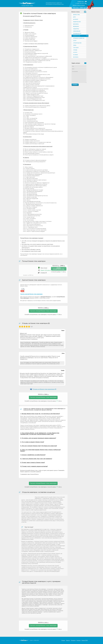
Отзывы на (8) (44, 389)
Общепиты (76, 29)
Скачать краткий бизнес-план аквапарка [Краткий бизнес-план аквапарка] (31, 294)
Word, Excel (44, 268)
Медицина (76, 26)
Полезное (73, 640)
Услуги (75, 52)
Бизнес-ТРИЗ (76, 15)
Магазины (76, 24)
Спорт (75, 41)
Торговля (76, 48)
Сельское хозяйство (79, 38)
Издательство (77, 22)
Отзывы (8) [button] (44, 273)
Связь (75, 45)
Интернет (76, 19)
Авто (74, 17)
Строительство (77, 43)
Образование (77, 31)
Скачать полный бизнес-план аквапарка (43, 311)
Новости (68, 640)
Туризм (75, 50)
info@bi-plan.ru (81, 1)
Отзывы (63, 640)
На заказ (75, 55)
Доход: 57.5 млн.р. (46, 270)
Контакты (76, 57)
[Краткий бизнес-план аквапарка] (23, 290)
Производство (77, 34)
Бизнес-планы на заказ (79, 5)
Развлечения (77, 36)
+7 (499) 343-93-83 (80, 3)
